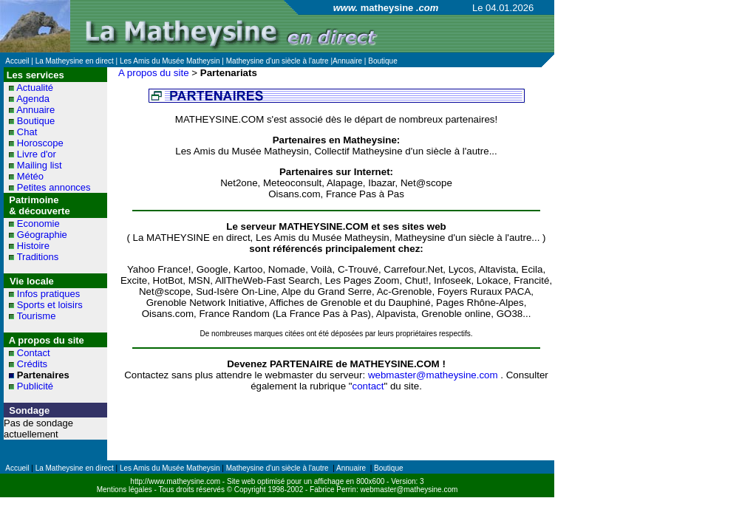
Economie (38, 224)
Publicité (35, 386)
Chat (27, 132)
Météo (30, 176)
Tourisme (37, 316)
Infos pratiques (48, 294)
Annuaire (35, 110)
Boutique (36, 121)
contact (368, 386)
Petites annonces (54, 187)
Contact (34, 353)
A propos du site (154, 73)
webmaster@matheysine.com (433, 375)
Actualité (35, 88)
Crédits (32, 364)
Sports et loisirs (50, 305)
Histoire (33, 246)
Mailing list (40, 165)
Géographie (42, 235)
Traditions (38, 257)
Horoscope (40, 143)
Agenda (33, 99)
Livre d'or (37, 154)
